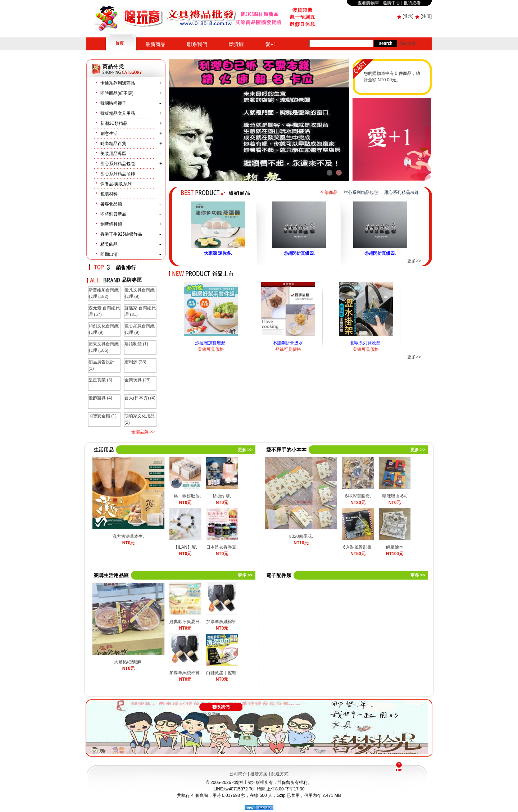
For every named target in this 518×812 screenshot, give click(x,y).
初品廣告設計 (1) (101, 365)
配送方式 (280, 774)
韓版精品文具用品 (118, 113)
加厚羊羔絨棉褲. (222, 622)
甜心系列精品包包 (118, 164)
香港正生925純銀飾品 (121, 234)
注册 (426, 16)
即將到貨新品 (113, 214)
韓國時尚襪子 (113, 103)
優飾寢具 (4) (100, 398)
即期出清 (109, 254)
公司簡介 (238, 774)
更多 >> (245, 450)
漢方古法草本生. (128, 536)
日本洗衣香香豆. (222, 547)
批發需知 (212, 715)
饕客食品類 (111, 204)
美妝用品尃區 (113, 154)
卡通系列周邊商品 (118, 83)
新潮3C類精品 (114, 123)
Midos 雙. (222, 496)
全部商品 (329, 192)
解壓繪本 (395, 547)
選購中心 (391, 3)
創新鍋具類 (111, 224)
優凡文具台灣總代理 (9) (140, 293)
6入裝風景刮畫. (358, 547)
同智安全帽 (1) (103, 416)
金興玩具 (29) (138, 380)
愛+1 (271, 44)
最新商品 (155, 44)
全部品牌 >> (143, 432)
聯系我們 (197, 44)
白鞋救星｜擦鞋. (222, 673)
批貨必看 (412, 3)
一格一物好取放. (185, 496)
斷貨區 (236, 44)
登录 (408, 16)
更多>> (414, 261)
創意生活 (109, 133)
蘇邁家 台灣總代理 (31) (140, 311)
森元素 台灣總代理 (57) (104, 311)
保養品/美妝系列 (116, 184)
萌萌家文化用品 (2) (140, 419)
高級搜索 (407, 44)
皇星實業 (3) (100, 380)
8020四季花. (301, 536)
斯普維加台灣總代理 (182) (104, 293)
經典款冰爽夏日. (185, 622)
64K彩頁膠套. (358, 496)
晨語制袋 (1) (136, 344)
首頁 (119, 43)
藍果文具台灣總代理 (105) (104, 347)
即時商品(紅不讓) (117, 93)
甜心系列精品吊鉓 (118, 174)
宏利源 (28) (135, 362)
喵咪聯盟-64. (395, 496)
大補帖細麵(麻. (128, 662)
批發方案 (259, 774)
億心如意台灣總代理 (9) (140, 329)
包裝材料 (109, 194)
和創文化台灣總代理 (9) (104, 329)
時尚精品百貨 (113, 144)
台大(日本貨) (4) (140, 398)
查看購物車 (368, 3)
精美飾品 (109, 244)
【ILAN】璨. (185, 547)
